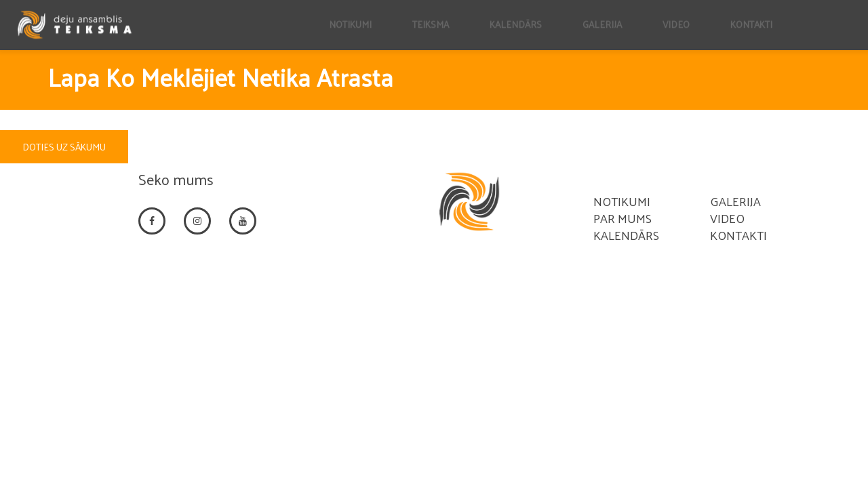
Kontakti (738, 235)
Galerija (735, 201)
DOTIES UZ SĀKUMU (64, 147)
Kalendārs (626, 235)
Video (727, 218)
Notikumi (622, 201)
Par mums (623, 218)
